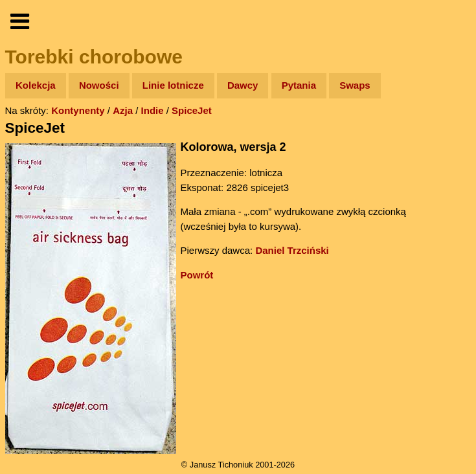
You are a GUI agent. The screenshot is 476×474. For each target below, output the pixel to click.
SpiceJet (192, 110)
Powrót (197, 275)
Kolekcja (36, 85)
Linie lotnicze (173, 85)
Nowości (99, 85)
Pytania (299, 85)
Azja (123, 110)
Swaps (355, 85)
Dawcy (243, 85)
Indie (153, 110)
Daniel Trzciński (292, 250)
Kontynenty (78, 110)
